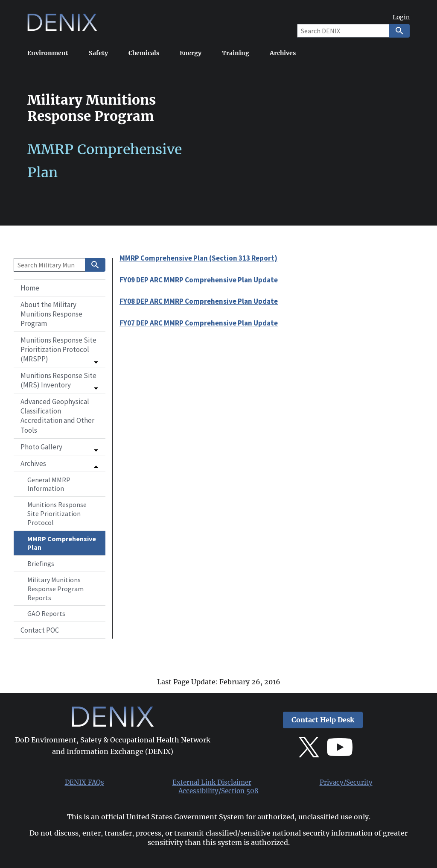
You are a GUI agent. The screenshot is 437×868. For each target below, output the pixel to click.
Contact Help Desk (323, 720)
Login (401, 17)
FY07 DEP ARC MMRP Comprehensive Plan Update (199, 323)
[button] (60, 349)
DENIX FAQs (84, 783)
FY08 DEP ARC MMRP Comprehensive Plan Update (199, 301)
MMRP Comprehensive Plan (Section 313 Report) (198, 258)
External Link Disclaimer (212, 783)
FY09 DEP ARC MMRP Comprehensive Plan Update (199, 280)
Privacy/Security (346, 783)
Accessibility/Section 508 (218, 791)
